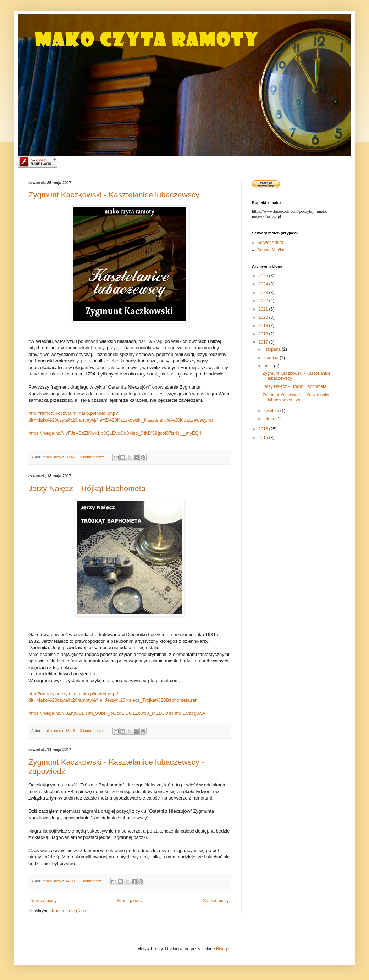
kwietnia (272, 411)
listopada (273, 349)
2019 (264, 325)
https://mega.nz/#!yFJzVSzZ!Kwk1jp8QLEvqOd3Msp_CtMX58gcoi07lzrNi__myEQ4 (115, 433)
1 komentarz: (91, 881)
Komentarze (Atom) (70, 911)
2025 (264, 276)
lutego (270, 419)
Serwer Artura (270, 243)
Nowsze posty (43, 901)
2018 (264, 334)
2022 (264, 301)
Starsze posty (216, 901)
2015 (264, 438)
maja (269, 366)
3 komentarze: (92, 731)
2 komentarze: (92, 457)
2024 (264, 284)
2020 (264, 317)
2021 (264, 309)
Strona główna (130, 901)
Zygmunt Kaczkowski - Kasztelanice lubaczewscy (114, 195)
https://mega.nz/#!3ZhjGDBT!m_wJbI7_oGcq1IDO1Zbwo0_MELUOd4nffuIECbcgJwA (117, 713)
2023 (264, 293)
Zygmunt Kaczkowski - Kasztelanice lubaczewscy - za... (296, 397)
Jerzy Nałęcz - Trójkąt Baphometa (87, 488)
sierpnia (272, 358)
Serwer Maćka (271, 250)
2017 (264, 342)
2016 (264, 429)
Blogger (223, 949)
